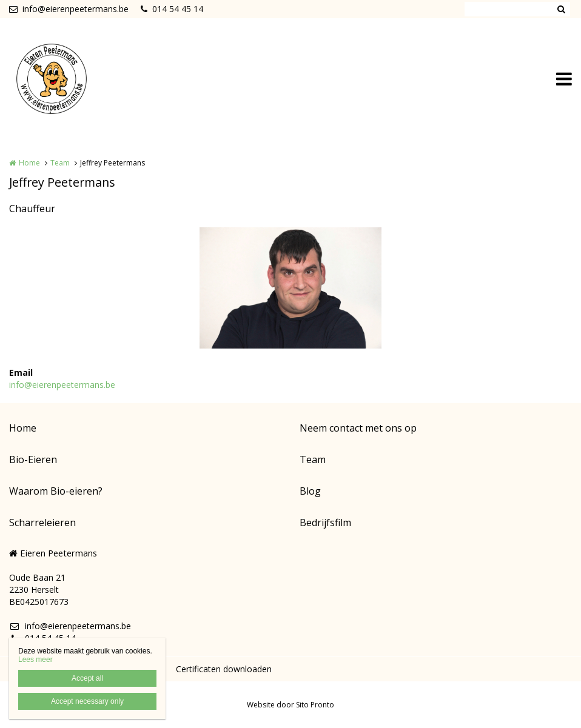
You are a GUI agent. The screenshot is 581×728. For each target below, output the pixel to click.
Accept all (87, 678)
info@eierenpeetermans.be (69, 9)
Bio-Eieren (33, 459)
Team (60, 163)
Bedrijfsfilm (325, 523)
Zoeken (561, 9)
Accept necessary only (87, 701)
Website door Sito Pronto (290, 705)
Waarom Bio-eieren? (56, 491)
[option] (290, 288)
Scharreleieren (42, 523)
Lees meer (35, 660)
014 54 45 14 (172, 9)
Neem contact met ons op (358, 428)
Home (29, 163)
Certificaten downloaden (224, 669)
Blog (310, 491)
